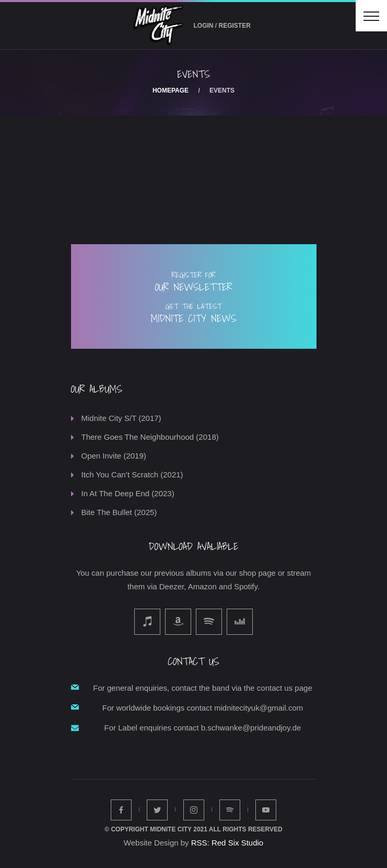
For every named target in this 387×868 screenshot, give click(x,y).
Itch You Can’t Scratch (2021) (132, 475)
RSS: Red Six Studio (227, 843)
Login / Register (222, 26)
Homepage (171, 90)
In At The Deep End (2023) (128, 493)
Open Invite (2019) (114, 456)
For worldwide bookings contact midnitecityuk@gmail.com (203, 708)
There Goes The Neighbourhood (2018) (150, 437)
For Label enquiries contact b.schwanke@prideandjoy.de (203, 728)
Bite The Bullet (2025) (119, 512)
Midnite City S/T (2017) (121, 418)
